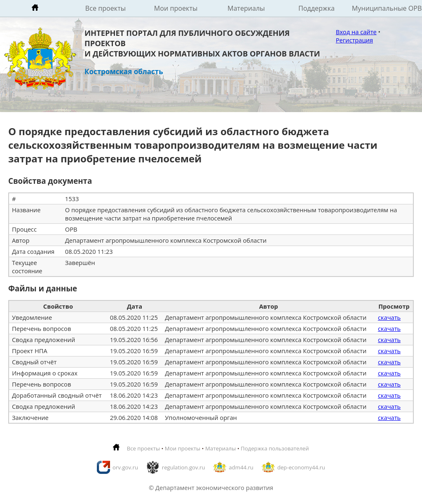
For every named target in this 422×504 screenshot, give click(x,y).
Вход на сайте (356, 32)
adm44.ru (241, 467)
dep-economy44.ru (301, 467)
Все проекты (105, 8)
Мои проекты (176, 8)
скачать (389, 317)
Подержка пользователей (275, 448)
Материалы (246, 8)
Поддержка (316, 8)
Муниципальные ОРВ (387, 8)
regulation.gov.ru (184, 467)
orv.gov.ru (125, 467)
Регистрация (354, 40)
